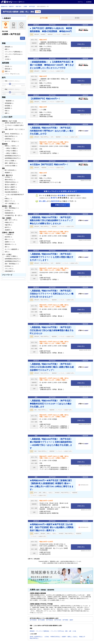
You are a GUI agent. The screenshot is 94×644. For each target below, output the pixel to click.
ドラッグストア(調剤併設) (13, 52)
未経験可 (8, 230)
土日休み (8, 177)
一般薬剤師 (9, 101)
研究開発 (8, 106)
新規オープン (10, 201)
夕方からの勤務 (10, 161)
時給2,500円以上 (11, 136)
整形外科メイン (10, 244)
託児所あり (9, 210)
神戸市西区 (65, 620)
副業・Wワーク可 (11, 220)
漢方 (7, 247)
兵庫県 (25, 6)
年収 (12, 81)
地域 (6, 26)
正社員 (8, 66)
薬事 (7, 113)
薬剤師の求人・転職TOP (7, 6)
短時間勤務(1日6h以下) (12, 158)
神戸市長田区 (33, 620)
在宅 (7, 252)
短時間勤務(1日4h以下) (12, 156)
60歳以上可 (9, 222)
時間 (21, 26)
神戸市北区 (32, 6)
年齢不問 (8, 225)
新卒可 (8, 227)
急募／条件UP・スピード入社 (15, 129)
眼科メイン (9, 239)
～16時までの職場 (11, 148)
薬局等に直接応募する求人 (14, 123)
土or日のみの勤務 (11, 166)
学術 (7, 111)
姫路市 (71, 620)
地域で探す (19, 6)
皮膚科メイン (10, 242)
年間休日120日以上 (11, 182)
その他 (8, 59)
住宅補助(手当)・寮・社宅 (13, 215)
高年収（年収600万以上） (13, 134)
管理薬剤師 (9, 103)
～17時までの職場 (11, 151)
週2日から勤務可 (11, 187)
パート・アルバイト (12, 74)
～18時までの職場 (11, 153)
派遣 (7, 71)
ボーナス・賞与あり (12, 141)
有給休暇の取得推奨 (12, 192)
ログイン (80, 2)
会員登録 (89, 2)
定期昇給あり (10, 139)
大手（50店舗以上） (12, 203)
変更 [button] (23, 38)
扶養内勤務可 (10, 271)
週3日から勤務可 (11, 190)
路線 (14, 26)
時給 (12, 89)
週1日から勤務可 (11, 185)
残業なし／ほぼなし (12, 146)
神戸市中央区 (58, 620)
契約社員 (8, 69)
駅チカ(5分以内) (10, 170)
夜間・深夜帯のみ (11, 163)
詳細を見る (81, 44)
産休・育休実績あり (12, 208)
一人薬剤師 (9, 234)
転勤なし (8, 199)
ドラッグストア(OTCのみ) (13, 54)
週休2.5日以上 (10, 180)
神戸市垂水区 (50, 620)
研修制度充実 (10, 213)
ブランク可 (9, 269)
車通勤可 (8, 173)
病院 (7, 49)
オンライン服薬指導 (12, 249)
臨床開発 (8, 108)
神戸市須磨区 (41, 620)
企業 (7, 57)
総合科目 (8, 237)
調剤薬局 (9, 47)
